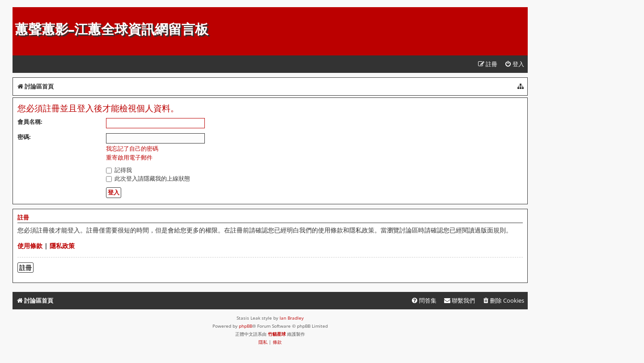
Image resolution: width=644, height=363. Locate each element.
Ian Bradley (292, 318)
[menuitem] (514, 64)
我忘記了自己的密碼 (132, 149)
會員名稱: (30, 122)
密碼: (24, 137)
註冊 (25, 268)
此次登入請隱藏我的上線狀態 (148, 178)
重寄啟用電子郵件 (129, 158)
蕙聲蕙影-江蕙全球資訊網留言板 (112, 29)
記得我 (119, 170)
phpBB (246, 326)
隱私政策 (62, 246)
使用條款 (30, 246)
